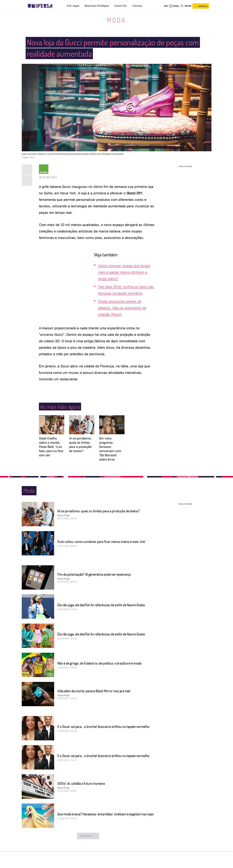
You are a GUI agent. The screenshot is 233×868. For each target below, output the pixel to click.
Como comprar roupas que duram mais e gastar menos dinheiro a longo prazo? (124, 272)
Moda (116, 20)
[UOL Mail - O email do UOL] (174, 6)
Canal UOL (121, 6)
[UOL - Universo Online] (55, 6)
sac (166, 6)
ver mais (88, 836)
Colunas (137, 6)
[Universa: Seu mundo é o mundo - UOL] (40, 6)
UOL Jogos (73, 6)
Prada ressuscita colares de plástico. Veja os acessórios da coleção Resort (122, 308)
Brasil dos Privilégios (97, 6)
